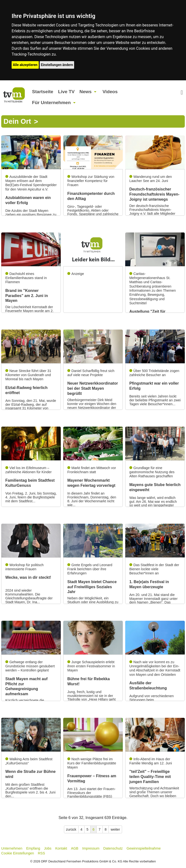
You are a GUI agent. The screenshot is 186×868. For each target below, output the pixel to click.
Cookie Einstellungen (18, 853)
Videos (110, 92)
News (85, 92)
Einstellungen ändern (57, 65)
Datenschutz (113, 848)
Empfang (33, 848)
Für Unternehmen (51, 103)
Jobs (48, 848)
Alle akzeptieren (25, 65)
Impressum (91, 848)
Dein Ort (17, 121)
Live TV (66, 92)
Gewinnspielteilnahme (144, 848)
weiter (115, 829)
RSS (41, 853)
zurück (71, 829)
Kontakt (61, 848)
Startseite (43, 92)
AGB (75, 848)
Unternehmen (12, 848)
